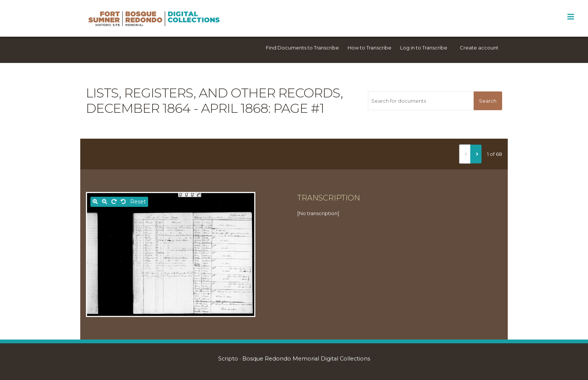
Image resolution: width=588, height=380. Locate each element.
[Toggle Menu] (571, 17)
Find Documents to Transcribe (302, 48)
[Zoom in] (95, 202)
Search (488, 101)
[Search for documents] (421, 101)
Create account (479, 48)
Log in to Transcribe (424, 48)
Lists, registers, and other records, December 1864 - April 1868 (214, 101)
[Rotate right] (114, 202)
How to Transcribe (370, 48)
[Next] (476, 154)
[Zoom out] (105, 202)
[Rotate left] (123, 202)
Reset (138, 202)
